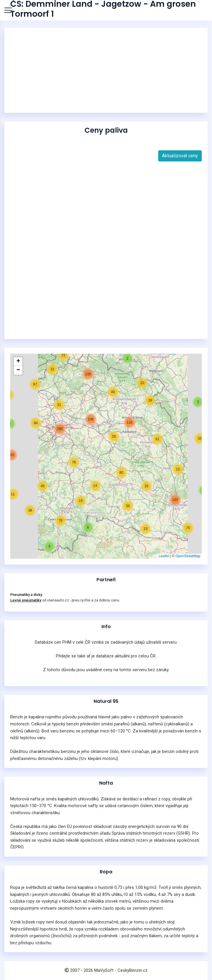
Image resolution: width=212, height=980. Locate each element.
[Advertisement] (106, 70)
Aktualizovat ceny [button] (180, 156)
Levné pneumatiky (26, 600)
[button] (49, 546)
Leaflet (164, 556)
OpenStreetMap (188, 556)
